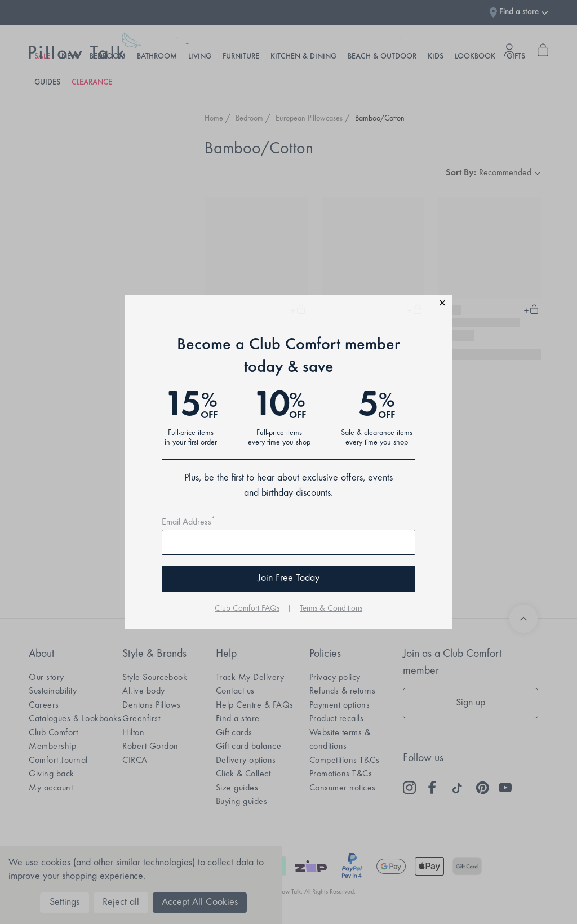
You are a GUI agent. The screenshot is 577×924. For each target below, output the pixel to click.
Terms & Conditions (331, 609)
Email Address (188, 522)
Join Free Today (288, 579)
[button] (288, 305)
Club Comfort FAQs (247, 609)
